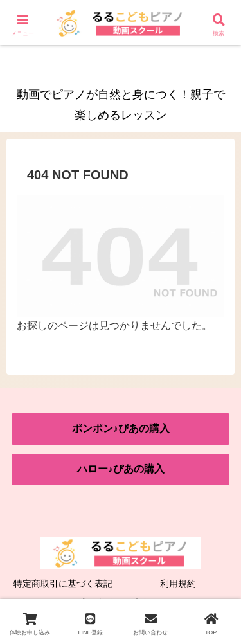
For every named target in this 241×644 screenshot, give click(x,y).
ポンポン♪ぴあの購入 (121, 428)
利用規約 (178, 584)
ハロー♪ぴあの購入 (121, 469)
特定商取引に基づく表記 (63, 584)
